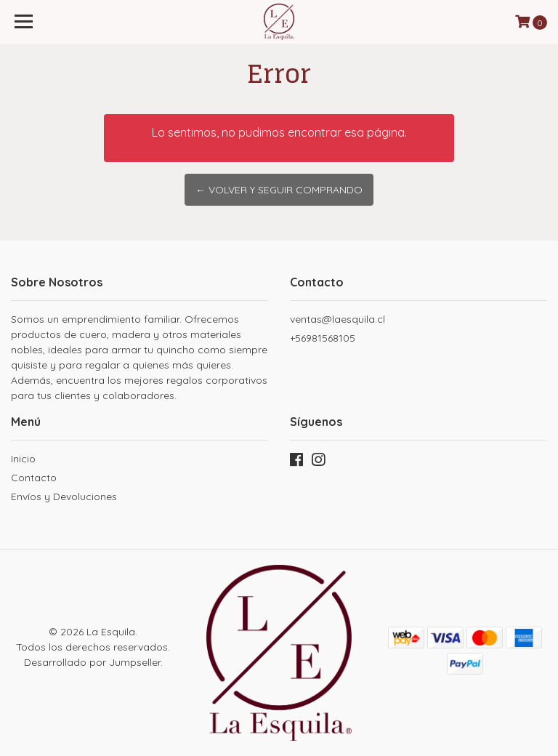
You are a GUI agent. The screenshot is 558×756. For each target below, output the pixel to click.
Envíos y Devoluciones (64, 496)
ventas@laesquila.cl (337, 319)
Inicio (23, 459)
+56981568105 (323, 338)
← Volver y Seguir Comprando (279, 190)
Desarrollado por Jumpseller (92, 662)
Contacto (34, 478)
